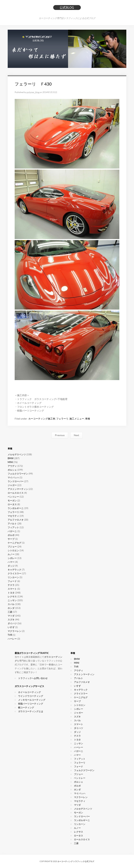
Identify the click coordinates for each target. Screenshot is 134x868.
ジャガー (12, 485)
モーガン (12, 501)
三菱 (10, 612)
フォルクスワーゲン (18, 474)
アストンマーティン (18, 489)
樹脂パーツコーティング (31, 704)
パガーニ (12, 531)
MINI (10, 462)
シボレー (12, 558)
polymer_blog (33, 92)
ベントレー (13, 497)
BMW (11, 458)
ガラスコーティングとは (31, 711)
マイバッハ (13, 478)
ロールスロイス (16, 493)
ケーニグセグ (14, 543)
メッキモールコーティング (32, 700)
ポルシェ (12, 470)
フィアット (13, 527)
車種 (88, 419)
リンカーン (13, 577)
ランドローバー (16, 481)
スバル (11, 604)
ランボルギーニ (16, 508)
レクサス (12, 597)
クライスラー (14, 574)
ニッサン (12, 600)
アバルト (12, 524)
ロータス (12, 504)
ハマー (11, 562)
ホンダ (11, 608)
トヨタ (11, 593)
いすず (11, 627)
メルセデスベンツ (17, 455)
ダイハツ (12, 623)
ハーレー (12, 639)
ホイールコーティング (29, 692)
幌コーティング (26, 708)
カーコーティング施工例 (42, 419)
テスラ (11, 585)
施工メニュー (77, 419)
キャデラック (14, 570)
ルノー (11, 554)
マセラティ (13, 516)
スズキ (11, 620)
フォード (12, 581)
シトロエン (13, 550)
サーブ (11, 539)
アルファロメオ (16, 520)
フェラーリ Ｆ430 (33, 84)
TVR (10, 635)
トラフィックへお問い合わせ (33, 678)
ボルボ (11, 535)
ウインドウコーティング (31, 696)
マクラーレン (14, 631)
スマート (12, 589)
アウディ (12, 466)
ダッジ (11, 566)
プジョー (12, 547)
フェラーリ (62, 419)
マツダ (11, 616)
